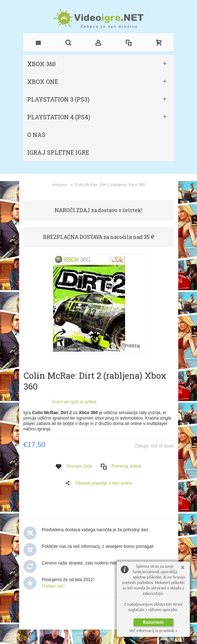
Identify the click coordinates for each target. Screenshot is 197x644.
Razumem (153, 622)
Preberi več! (53, 586)
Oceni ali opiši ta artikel (74, 402)
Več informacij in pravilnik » (153, 631)
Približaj (132, 346)
